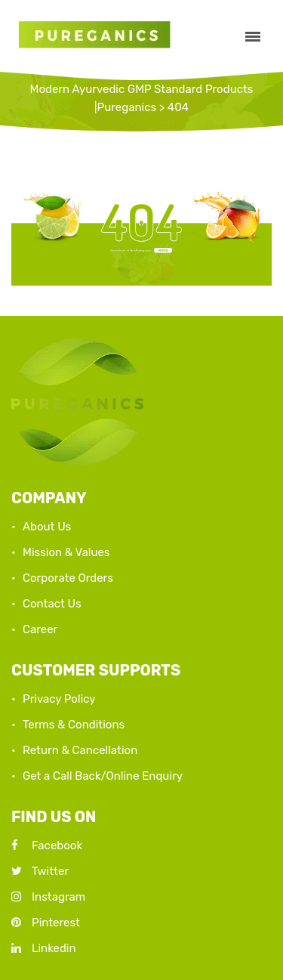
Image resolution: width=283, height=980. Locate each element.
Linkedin (44, 948)
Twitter (40, 871)
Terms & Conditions (74, 725)
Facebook (47, 846)
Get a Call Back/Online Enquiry (103, 776)
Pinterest (46, 923)
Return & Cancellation (80, 750)
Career (40, 629)
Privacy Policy (59, 699)
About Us (47, 527)
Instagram (48, 897)
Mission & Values (66, 552)
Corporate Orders (68, 578)
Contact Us (52, 604)
